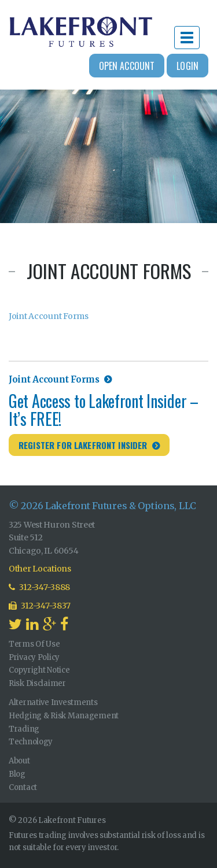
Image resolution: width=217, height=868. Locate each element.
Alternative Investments (53, 702)
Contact (23, 787)
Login (187, 66)
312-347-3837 (40, 606)
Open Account (127, 66)
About (19, 761)
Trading (24, 729)
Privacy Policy (34, 657)
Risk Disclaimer (37, 683)
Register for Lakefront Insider (83, 445)
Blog (17, 774)
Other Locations (40, 569)
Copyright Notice (39, 670)
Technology (31, 742)
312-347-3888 (39, 587)
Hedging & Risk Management (64, 716)
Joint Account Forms (49, 316)
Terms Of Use (34, 644)
